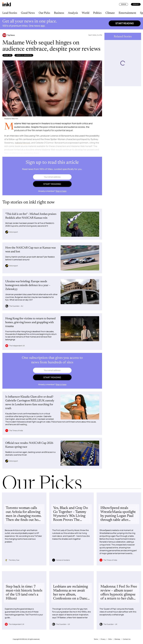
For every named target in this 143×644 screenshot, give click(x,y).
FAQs (110, 639)
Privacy (103, 639)
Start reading (125, 23)
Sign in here (61, 191)
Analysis (73, 13)
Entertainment (127, 13)
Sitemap (117, 639)
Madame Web (7, 55)
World (86, 13)
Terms (96, 639)
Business (59, 13)
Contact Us (127, 639)
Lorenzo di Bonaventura (24, 55)
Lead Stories (10, 13)
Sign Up (136, 4)
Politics (97, 13)
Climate (110, 13)
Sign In (124, 4)
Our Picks (44, 13)
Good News (28, 13)
